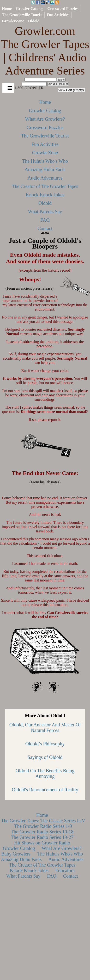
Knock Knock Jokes (45, 195)
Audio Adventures (45, 178)
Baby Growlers (16, 854)
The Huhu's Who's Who (45, 161)
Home (7, 9)
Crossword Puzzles (63, 9)
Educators (65, 870)
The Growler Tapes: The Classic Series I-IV (43, 821)
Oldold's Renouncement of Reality (45, 790)
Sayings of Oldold (45, 757)
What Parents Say (45, 212)
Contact (45, 228)
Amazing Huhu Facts (45, 169)
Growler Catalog (30, 9)
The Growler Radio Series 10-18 (42, 832)
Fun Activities (58, 15)
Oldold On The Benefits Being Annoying (45, 773)
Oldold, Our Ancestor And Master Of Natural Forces (45, 727)
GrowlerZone (13, 21)
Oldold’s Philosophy (45, 744)
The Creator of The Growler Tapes (45, 186)
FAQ (45, 220)
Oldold (34, 21)
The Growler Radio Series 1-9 (43, 826)
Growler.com (45, 51)
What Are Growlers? (45, 119)
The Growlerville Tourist (22, 15)
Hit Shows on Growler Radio (42, 843)
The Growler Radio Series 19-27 (42, 837)
